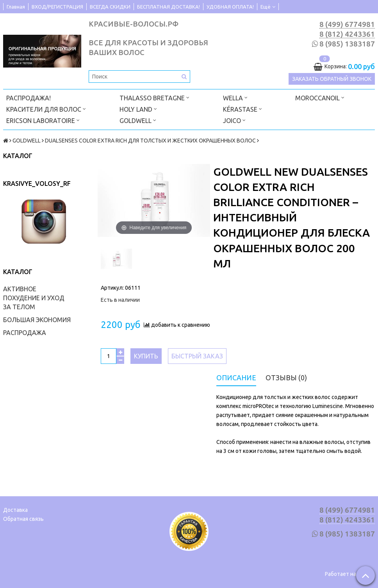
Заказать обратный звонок (332, 79)
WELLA (235, 97)
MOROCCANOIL (320, 97)
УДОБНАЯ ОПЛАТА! (230, 7)
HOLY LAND (138, 109)
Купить (146, 356)
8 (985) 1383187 (347, 44)
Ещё (268, 7)
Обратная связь (23, 519)
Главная (16, 7)
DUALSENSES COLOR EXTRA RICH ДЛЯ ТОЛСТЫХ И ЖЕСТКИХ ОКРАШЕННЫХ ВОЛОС (150, 141)
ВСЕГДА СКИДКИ (110, 7)
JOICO (234, 120)
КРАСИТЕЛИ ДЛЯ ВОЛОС (46, 109)
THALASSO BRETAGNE (154, 97)
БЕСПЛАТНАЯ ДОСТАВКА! (168, 7)
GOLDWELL (138, 120)
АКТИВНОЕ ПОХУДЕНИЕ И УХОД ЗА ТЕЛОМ (34, 298)
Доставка (15, 510)
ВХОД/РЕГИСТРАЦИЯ (57, 7)
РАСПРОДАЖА (25, 333)
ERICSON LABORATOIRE (43, 120)
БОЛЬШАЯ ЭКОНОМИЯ (37, 320)
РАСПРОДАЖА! (29, 98)
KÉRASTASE (242, 109)
